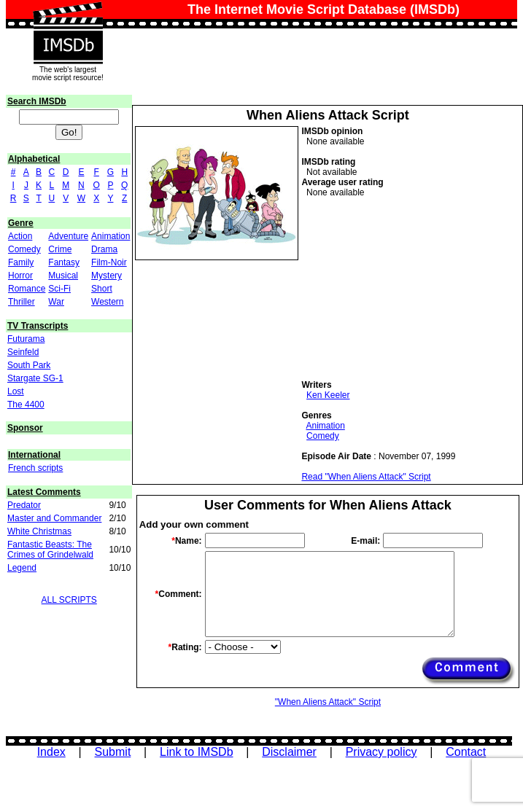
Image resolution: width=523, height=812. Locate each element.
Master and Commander (54, 518)
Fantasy (64, 262)
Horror (20, 276)
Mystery (106, 276)
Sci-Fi (59, 289)
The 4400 (26, 405)
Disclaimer (289, 752)
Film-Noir (109, 262)
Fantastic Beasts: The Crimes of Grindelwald (50, 550)
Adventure (68, 236)
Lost (16, 391)
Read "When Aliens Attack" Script (366, 477)
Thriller (22, 302)
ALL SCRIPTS (69, 600)
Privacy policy (381, 752)
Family (21, 262)
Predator (24, 505)
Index (51, 752)
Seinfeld (23, 352)
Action (20, 236)
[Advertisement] (411, 289)
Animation (111, 236)
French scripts (35, 468)
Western (107, 302)
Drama (104, 249)
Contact (466, 752)
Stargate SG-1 (35, 378)
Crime (60, 249)
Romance (27, 289)
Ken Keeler (328, 395)
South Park (29, 365)
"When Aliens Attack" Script (328, 702)
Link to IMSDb (196, 752)
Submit (113, 752)
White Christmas (39, 531)
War (56, 302)
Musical (63, 276)
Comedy (24, 249)
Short (102, 289)
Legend (22, 568)
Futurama (26, 339)
